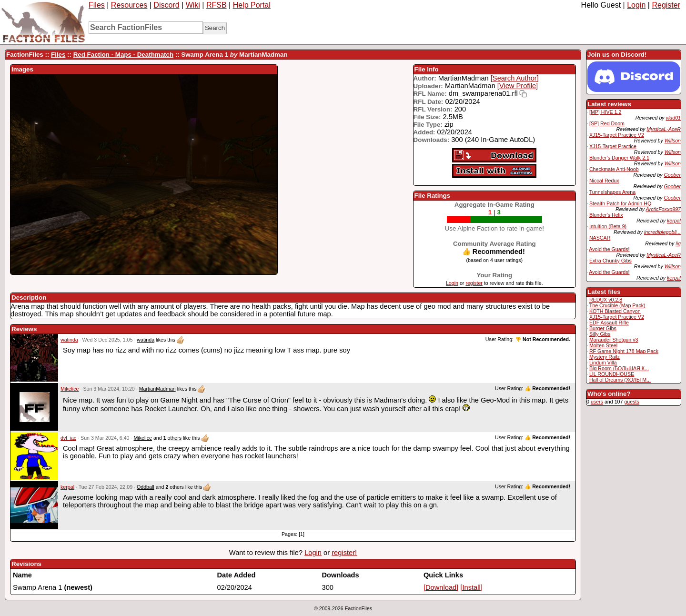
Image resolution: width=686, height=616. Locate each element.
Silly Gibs (600, 334)
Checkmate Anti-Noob (614, 169)
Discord (166, 5)
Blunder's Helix (606, 215)
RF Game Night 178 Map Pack (624, 351)
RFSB (217, 5)
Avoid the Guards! (609, 249)
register (474, 283)
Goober (672, 175)
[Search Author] (515, 78)
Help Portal (252, 5)
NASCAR (600, 238)
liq (678, 243)
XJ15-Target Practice (613, 146)
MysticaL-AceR (664, 129)
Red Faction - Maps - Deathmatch (123, 55)
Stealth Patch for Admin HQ (620, 203)
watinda (69, 340)
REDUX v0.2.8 (606, 300)
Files (97, 5)
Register (666, 5)
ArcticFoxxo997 (663, 209)
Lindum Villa (603, 363)
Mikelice (70, 389)
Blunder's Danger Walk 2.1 (619, 158)
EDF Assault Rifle (609, 323)
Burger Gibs (603, 328)
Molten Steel (603, 345)
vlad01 (673, 118)
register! (344, 553)
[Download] (441, 587)
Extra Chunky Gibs (610, 261)
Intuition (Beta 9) (608, 226)
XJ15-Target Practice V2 (617, 135)
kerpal (674, 221)
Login (636, 5)
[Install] (471, 587)
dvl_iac (68, 438)
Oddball (146, 487)
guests (631, 402)
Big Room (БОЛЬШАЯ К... (619, 368)
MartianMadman (157, 389)
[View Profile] (518, 86)
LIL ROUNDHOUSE (612, 374)
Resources (129, 5)
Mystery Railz (605, 357)
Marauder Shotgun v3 (614, 340)
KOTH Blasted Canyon (615, 311)
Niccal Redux (604, 181)
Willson (673, 141)
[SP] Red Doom (607, 123)
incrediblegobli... (662, 232)
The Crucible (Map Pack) (617, 305)
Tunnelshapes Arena (612, 192)
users (597, 402)
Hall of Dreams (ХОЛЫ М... (620, 380)
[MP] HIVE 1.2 (605, 112)
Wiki (193, 5)
